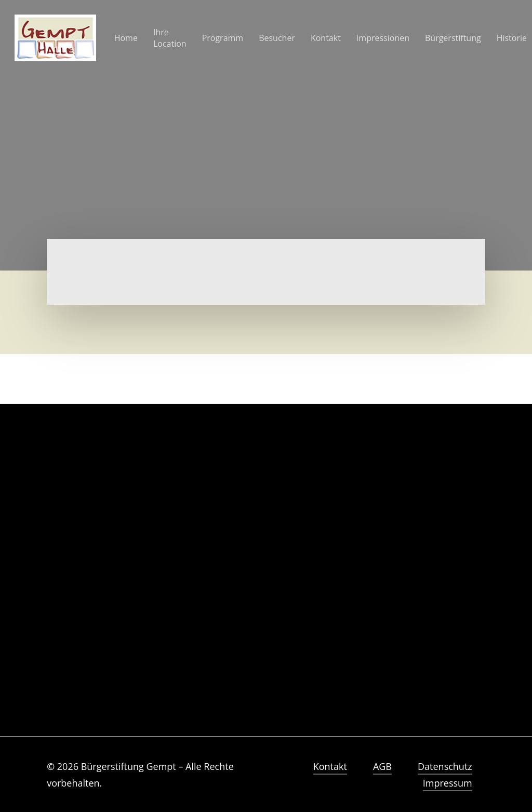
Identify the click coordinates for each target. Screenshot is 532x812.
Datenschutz (445, 766)
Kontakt (330, 766)
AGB (382, 766)
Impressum (448, 783)
